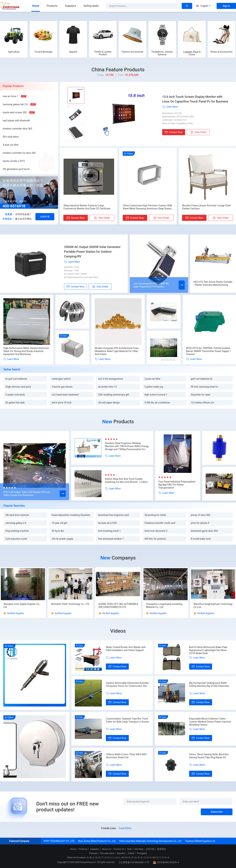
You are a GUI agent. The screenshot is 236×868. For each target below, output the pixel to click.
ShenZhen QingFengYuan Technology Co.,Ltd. (213, 606)
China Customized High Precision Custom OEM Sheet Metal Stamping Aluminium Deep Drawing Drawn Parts (148, 207)
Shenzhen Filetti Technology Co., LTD (70, 604)
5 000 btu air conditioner (157, 403)
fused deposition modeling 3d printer (71, 515)
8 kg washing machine (17, 531)
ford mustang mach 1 (109, 531)
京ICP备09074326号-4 (166, 862)
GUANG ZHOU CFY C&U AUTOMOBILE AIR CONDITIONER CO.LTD (118, 606)
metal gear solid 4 (61, 379)
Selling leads (91, 6)
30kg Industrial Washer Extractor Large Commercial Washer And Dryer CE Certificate (87, 207)
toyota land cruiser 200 (15, 112)
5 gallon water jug (154, 387)
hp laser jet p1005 (107, 523)
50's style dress (11, 137)
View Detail (198, 132)
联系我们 (162, 849)
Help (129, 849)
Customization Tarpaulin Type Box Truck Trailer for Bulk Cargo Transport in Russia (127, 720)
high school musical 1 (156, 395)
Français (93, 853)
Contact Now (174, 132)
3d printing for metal (155, 515)
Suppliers (70, 6)
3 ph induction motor (16, 539)
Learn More (170, 107)
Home (36, 6)
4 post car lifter (11, 145)
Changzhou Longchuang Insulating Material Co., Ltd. (164, 606)
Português (142, 853)
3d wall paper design (109, 403)
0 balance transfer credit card (160, 523)
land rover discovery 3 (156, 531)
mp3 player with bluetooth (16, 121)
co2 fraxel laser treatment (65, 395)
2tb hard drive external (17, 515)
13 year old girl (59, 523)
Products (52, 6)
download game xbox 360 (204, 531)
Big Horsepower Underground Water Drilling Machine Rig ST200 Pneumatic (209, 684)
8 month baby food (201, 539)
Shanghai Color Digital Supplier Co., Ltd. (22, 606)
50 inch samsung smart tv (204, 387)
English (203, 6)
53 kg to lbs (58, 531)
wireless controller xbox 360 (17, 129)
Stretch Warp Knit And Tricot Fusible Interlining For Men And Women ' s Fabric (126, 480)
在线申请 (45, 217)
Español (121, 853)
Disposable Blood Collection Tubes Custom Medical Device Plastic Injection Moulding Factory (210, 722)
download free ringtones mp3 (113, 515)
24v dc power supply (62, 539)
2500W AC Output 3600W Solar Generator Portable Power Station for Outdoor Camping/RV (92, 252)
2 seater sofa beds (15, 395)
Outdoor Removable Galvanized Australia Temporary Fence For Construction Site (127, 684)
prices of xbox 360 (200, 515)
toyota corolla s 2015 (14, 161)
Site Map (139, 849)
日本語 (131, 853)
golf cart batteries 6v (202, 379)
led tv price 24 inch (62, 403)
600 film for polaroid (155, 539)
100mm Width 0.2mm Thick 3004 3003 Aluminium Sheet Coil (126, 756)
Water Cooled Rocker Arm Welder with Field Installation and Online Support (126, 649)
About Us (106, 849)
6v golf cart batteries (16, 379)
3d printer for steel (200, 395)
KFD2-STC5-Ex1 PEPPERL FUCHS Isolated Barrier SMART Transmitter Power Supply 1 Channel (208, 351)
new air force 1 (10, 96)
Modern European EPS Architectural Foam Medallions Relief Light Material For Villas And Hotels (117, 351)
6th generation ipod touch (16, 169)
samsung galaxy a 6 (16, 523)
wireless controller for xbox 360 (19, 153)
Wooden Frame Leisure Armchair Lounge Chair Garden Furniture (206, 207)
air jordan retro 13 (107, 387)
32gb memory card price (18, 387)
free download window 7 (111, 539)
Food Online (125, 828)
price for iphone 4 (200, 523)
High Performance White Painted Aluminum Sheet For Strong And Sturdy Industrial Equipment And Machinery (26, 351)
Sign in (226, 6)
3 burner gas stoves (62, 387)
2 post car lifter (152, 379)
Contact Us (119, 849)
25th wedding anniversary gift (114, 395)
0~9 (167, 857)
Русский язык (107, 853)
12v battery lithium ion (202, 403)
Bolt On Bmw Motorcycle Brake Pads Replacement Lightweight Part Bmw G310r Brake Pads (208, 650)
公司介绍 (150, 849)
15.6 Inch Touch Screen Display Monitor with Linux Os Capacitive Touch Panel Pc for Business (195, 99)
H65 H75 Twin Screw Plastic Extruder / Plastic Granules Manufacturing (213, 283)
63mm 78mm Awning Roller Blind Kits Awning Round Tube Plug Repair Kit (209, 756)
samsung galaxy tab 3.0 (15, 104)
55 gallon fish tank (15, 403)
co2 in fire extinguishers (111, 379)
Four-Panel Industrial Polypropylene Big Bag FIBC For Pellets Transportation (177, 485)
